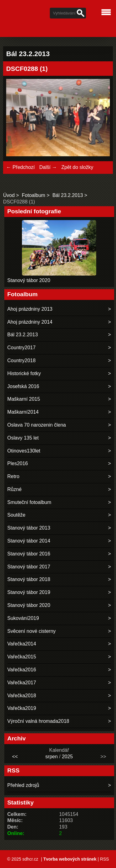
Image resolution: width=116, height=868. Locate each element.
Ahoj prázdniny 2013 (30, 309)
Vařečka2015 (22, 657)
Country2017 (22, 348)
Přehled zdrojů (23, 785)
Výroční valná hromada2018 (38, 721)
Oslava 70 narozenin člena (37, 425)
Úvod (9, 195)
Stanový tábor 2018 (29, 579)
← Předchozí (20, 167)
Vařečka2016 (22, 670)
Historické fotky (24, 373)
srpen (52, 757)
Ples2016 (18, 463)
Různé (15, 489)
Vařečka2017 (22, 683)
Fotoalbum (34, 195)
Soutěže (17, 515)
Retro (13, 476)
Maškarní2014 (23, 412)
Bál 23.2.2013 (68, 195)
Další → (48, 167)
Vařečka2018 (22, 696)
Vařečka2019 (22, 708)
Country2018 (22, 360)
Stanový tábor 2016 (29, 554)
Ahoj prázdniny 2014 (30, 322)
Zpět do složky (77, 167)
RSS (104, 859)
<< (15, 757)
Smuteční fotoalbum (29, 502)
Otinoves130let (24, 451)
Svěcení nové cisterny (32, 631)
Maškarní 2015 (24, 399)
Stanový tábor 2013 (29, 528)
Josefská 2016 (23, 386)
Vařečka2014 (22, 644)
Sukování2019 (23, 618)
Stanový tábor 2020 (29, 280)
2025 (67, 757)
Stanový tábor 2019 (29, 592)
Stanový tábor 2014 (29, 541)
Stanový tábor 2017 (29, 567)
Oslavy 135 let (23, 438)
